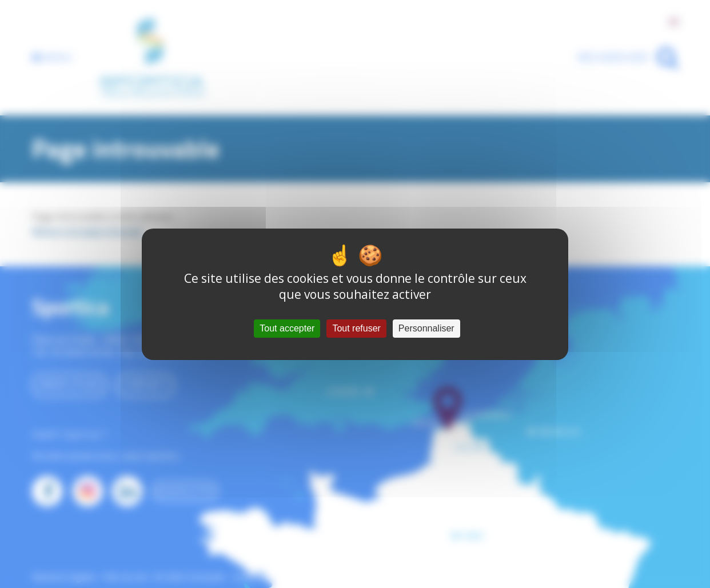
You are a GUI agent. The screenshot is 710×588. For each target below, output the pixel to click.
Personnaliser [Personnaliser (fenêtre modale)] (426, 328)
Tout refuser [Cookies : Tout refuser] (356, 328)
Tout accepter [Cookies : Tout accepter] (287, 328)
